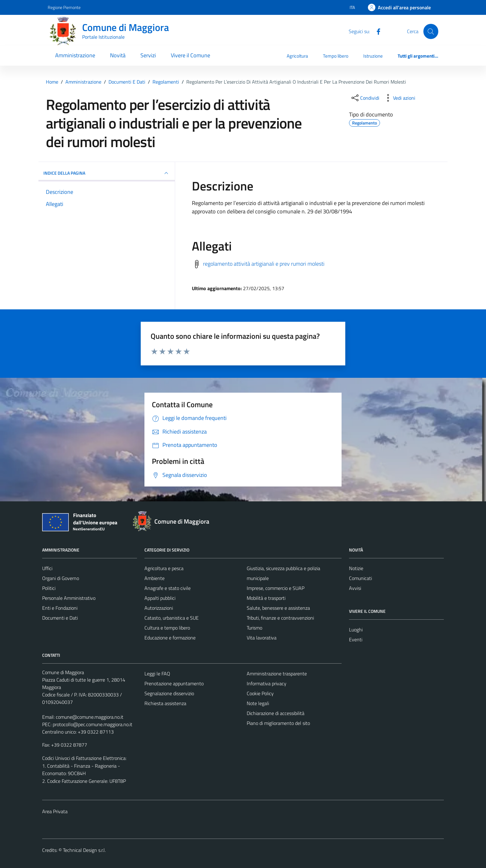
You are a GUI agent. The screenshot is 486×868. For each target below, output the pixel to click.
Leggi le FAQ (157, 674)
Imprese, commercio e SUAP (276, 588)
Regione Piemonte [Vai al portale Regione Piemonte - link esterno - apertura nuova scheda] (64, 7)
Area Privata (55, 811)
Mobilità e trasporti (266, 598)
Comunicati (360, 578)
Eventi (356, 639)
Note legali (258, 703)
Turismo (254, 628)
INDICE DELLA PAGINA (107, 173)
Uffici (47, 568)
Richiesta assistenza (165, 703)
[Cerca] (431, 31)
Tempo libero (336, 56)
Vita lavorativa (262, 638)
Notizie (356, 568)
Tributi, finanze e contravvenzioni (280, 618)
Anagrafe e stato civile (168, 588)
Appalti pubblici (160, 598)
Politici (49, 588)
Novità (118, 55)
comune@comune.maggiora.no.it (90, 717)
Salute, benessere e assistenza (278, 608)
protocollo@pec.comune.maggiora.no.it (93, 724)
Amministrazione (75, 55)
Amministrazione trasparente (277, 674)
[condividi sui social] (365, 98)
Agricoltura (297, 56)
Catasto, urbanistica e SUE (172, 618)
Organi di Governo (61, 578)
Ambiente (155, 578)
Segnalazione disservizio (169, 693)
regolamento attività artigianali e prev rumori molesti (264, 263)
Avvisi (355, 588)
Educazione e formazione (170, 638)
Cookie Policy (260, 693)
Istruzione (373, 56)
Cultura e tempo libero (167, 628)
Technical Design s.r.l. (84, 850)
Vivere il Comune (190, 55)
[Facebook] (376, 31)
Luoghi (356, 630)
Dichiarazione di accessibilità (276, 713)
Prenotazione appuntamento (174, 683)
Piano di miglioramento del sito (278, 723)
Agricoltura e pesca (164, 568)
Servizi (148, 55)
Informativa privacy (267, 683)
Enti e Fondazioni (60, 608)
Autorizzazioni (159, 608)
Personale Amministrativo (69, 598)
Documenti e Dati (60, 618)
